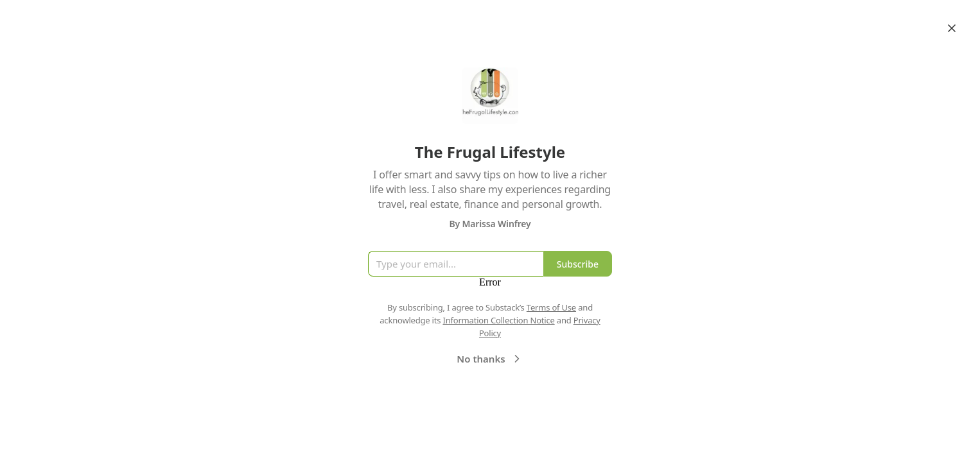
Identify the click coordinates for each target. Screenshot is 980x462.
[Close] (952, 28)
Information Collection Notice (498, 320)
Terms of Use (551, 307)
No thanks (490, 359)
